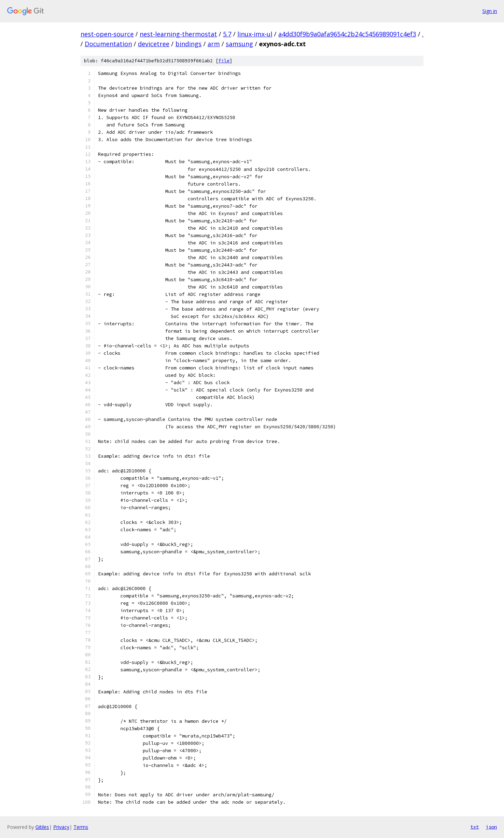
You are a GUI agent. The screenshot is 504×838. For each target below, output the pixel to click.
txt (475, 827)
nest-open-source (107, 34)
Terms (81, 827)
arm (214, 44)
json (491, 827)
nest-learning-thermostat (178, 34)
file (224, 61)
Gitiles (42, 827)
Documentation (108, 44)
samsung (239, 44)
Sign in (490, 11)
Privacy (61, 827)
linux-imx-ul (255, 34)
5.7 (227, 34)
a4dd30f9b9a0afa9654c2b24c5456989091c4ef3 (347, 34)
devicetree (154, 44)
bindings (188, 44)
